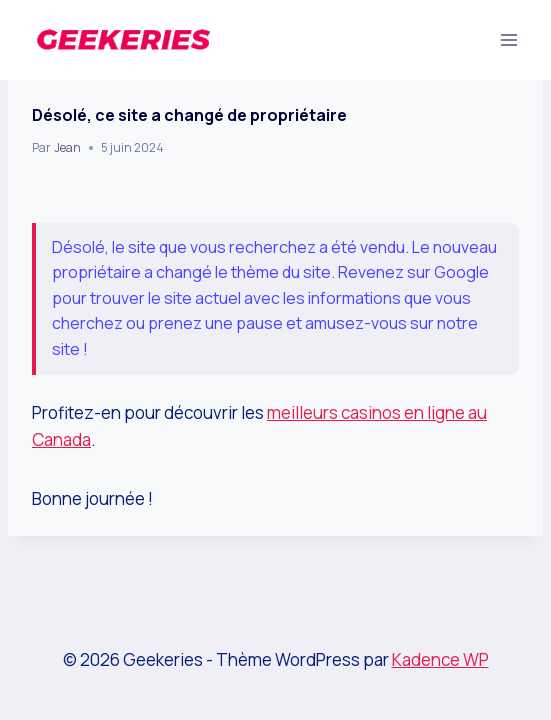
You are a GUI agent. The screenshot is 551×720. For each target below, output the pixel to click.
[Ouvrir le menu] (508, 39)
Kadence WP (440, 659)
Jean (67, 147)
